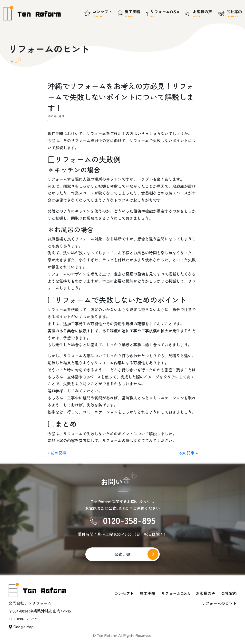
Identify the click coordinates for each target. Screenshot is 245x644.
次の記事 (187, 453)
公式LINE (122, 554)
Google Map (21, 626)
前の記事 (59, 453)
